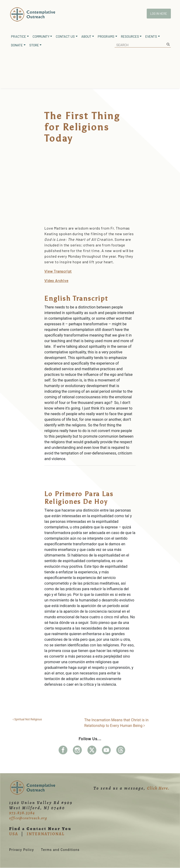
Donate (17, 45)
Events (151, 36)
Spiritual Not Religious (27, 719)
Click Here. (158, 788)
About (86, 36)
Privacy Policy (22, 850)
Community (41, 36)
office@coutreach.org (28, 818)
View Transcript (58, 271)
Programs (106, 36)
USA (14, 834)
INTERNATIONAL (46, 834)
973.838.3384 (22, 813)
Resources (130, 36)
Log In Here (159, 14)
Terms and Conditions (60, 850)
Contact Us (65, 36)
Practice (19, 36)
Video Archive (56, 280)
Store (34, 45)
